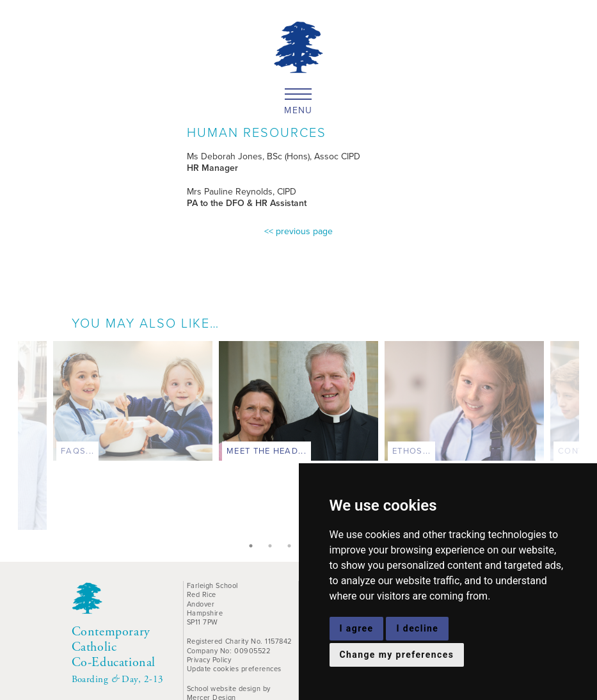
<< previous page (298, 231)
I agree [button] (357, 628)
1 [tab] (251, 546)
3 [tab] (289, 546)
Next (589, 439)
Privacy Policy (209, 660)
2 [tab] (270, 546)
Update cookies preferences (234, 669)
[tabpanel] (298, 404)
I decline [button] (417, 628)
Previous (8, 439)
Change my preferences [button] (397, 655)
